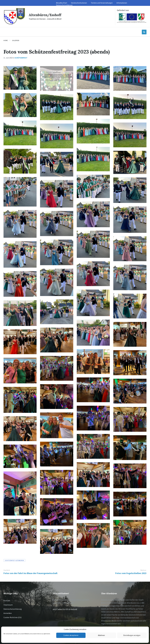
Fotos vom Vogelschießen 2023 (131, 573)
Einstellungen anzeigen (132, 635)
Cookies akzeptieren (71, 635)
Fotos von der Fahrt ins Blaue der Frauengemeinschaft (30, 573)
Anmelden (8, 613)
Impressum (8, 605)
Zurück (7, 570)
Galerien (16, 40)
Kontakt (7, 601)
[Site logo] (14, 24)
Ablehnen (101, 635)
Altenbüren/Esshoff (46, 15)
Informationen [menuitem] (122, 3)
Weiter (143, 570)
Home (6, 40)
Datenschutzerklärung (13, 609)
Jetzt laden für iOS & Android (65, 609)
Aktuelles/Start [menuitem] (62, 3)
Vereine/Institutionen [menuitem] (79, 3)
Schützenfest (21, 58)
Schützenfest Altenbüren (14, 560)
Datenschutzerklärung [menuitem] (64, 5)
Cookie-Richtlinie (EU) (12, 617)
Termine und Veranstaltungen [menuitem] (102, 3)
